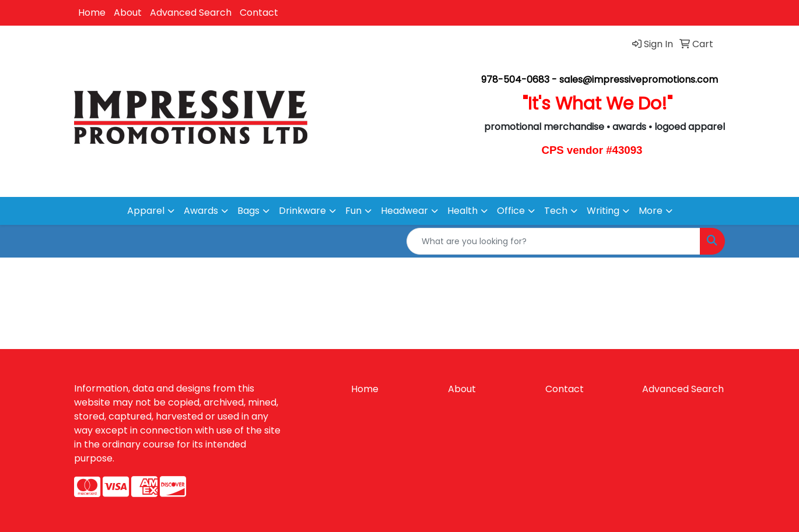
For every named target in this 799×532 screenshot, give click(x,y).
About (128, 13)
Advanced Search (191, 13)
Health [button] (462, 211)
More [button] (651, 211)
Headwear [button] (404, 211)
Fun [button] (353, 211)
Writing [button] (603, 211)
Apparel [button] (146, 211)
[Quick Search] (553, 241)
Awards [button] (201, 211)
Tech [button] (556, 211)
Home (92, 13)
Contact (259, 13)
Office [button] (511, 211)
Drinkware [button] (302, 211)
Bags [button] (248, 211)
